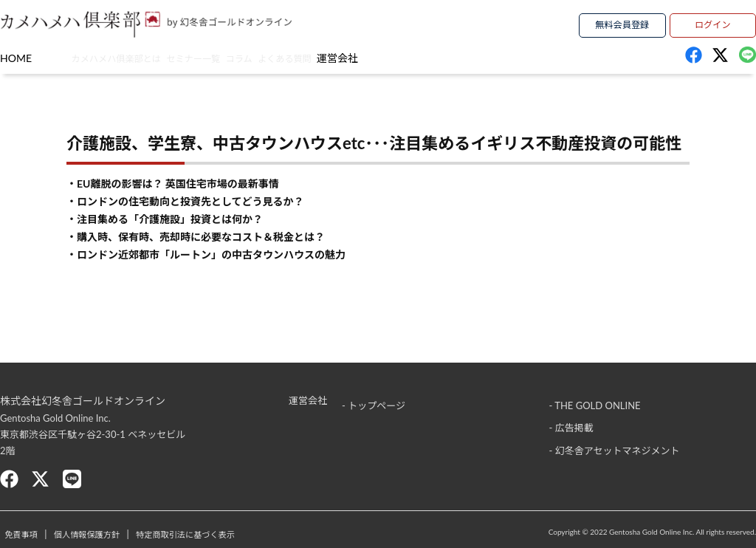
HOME (16, 57)
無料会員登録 (622, 23)
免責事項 (34, 534)
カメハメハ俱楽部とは (123, 57)
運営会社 (509, 57)
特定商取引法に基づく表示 (261, 534)
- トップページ (374, 400)
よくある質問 (417, 57)
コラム (331, 57)
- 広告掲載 (571, 422)
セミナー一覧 (245, 57)
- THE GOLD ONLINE (595, 400)
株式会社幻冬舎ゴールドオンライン (83, 401)
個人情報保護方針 (128, 534)
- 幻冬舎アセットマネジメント (615, 445)
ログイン (712, 23)
